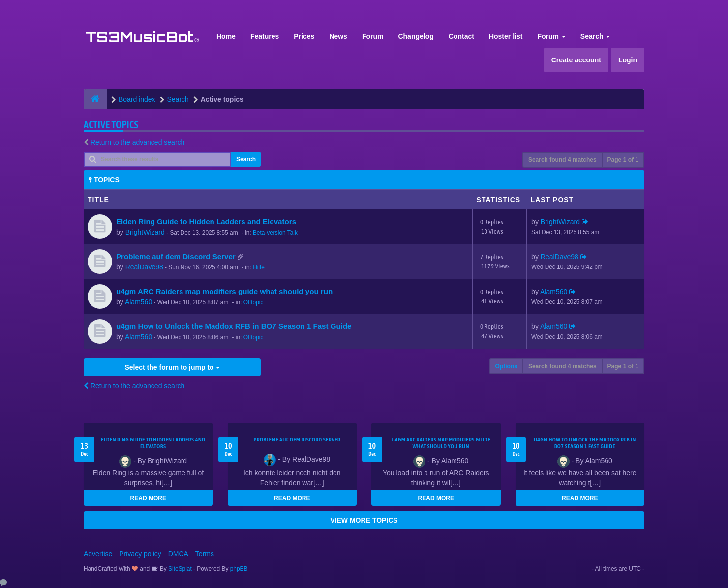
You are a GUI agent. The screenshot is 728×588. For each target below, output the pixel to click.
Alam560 (138, 302)
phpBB (239, 569)
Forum (373, 36)
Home (226, 36)
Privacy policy (140, 554)
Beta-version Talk (275, 233)
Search (595, 36)
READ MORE (148, 498)
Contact (461, 36)
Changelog (416, 36)
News (338, 36)
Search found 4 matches (562, 160)
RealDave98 (144, 267)
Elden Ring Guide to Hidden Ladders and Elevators (206, 221)
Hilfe (259, 267)
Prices (304, 36)
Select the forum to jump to (172, 367)
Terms (205, 554)
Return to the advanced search (137, 142)
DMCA (178, 554)
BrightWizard (145, 232)
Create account (576, 60)
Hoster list (506, 36)
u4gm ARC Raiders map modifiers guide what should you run (224, 291)
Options (506, 366)
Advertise (98, 554)
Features (265, 36)
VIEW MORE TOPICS (364, 520)
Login (628, 60)
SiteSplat (179, 569)
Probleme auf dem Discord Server (176, 256)
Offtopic (254, 302)
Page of (623, 160)
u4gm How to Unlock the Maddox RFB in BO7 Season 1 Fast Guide (234, 326)
